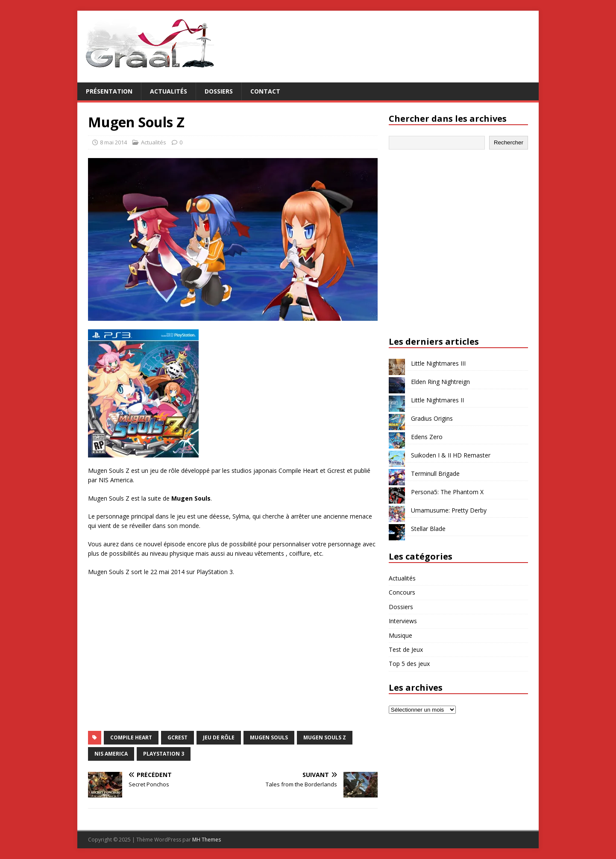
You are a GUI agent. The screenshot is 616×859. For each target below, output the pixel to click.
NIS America (111, 754)
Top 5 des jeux (409, 664)
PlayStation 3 (164, 754)
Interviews (403, 621)
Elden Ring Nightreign (440, 382)
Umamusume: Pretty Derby (449, 510)
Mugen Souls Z (325, 737)
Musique (400, 635)
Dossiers (219, 91)
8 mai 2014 (113, 142)
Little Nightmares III (438, 363)
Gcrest (177, 737)
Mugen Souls (269, 737)
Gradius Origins (432, 418)
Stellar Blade (428, 529)
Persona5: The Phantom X (447, 492)
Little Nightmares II (437, 400)
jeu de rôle (219, 737)
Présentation (109, 91)
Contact (265, 91)
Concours (402, 592)
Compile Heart (131, 737)
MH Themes (207, 840)
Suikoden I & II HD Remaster (451, 455)
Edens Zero (427, 437)
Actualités (169, 91)
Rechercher (509, 142)
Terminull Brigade (435, 473)
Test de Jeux (406, 649)
